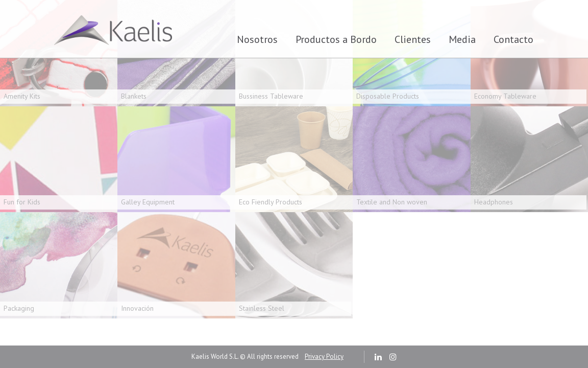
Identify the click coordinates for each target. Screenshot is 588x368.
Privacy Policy (324, 356)
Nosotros (257, 39)
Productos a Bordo (336, 39)
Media (462, 39)
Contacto (513, 39)
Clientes (413, 39)
